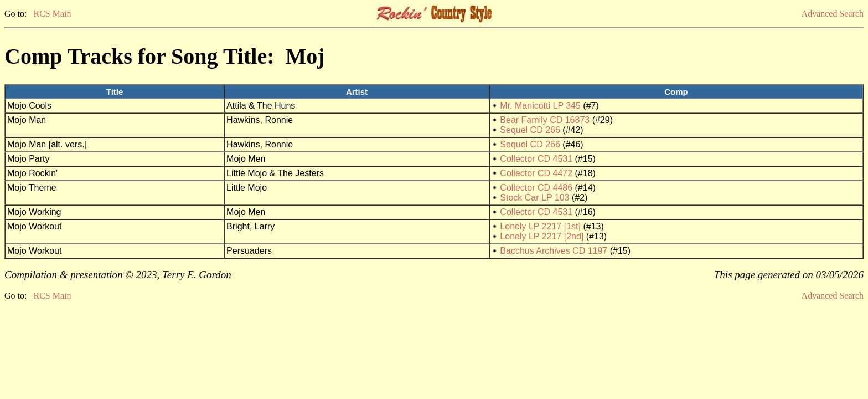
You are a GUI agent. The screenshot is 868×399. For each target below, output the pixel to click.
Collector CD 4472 (536, 173)
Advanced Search (833, 14)
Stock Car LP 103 (534, 198)
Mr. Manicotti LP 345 (540, 106)
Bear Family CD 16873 (545, 120)
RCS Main (52, 14)
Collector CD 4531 (536, 159)
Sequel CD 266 (530, 130)
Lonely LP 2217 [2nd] (542, 236)
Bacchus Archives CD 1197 (554, 251)
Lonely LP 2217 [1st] (540, 226)
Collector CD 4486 (536, 188)
